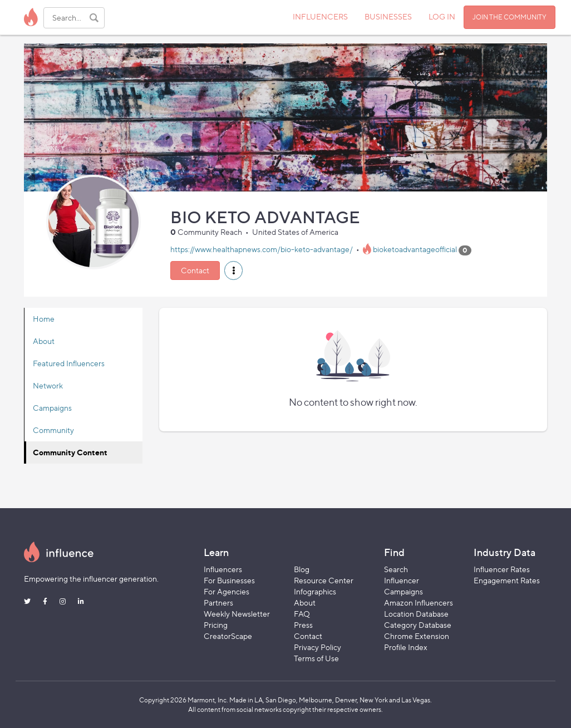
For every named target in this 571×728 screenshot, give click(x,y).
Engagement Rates (507, 580)
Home (44, 319)
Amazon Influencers (419, 602)
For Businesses (229, 580)
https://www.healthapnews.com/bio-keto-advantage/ (262, 250)
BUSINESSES (388, 16)
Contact (195, 270)
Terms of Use (316, 658)
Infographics (315, 591)
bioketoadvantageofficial (415, 250)
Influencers (223, 569)
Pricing (216, 625)
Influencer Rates (502, 569)
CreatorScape (228, 636)
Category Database (418, 625)
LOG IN (442, 16)
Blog (302, 569)
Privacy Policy (318, 647)
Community (53, 430)
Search (396, 569)
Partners (218, 602)
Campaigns (52, 408)
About (44, 341)
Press (303, 625)
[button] (233, 270)
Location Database (416, 614)
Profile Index (406, 647)
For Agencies (227, 591)
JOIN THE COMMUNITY (510, 17)
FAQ (302, 614)
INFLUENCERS (320, 16)
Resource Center (324, 580)
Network (48, 385)
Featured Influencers (69, 363)
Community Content (70, 452)
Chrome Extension (417, 636)
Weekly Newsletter (237, 614)
